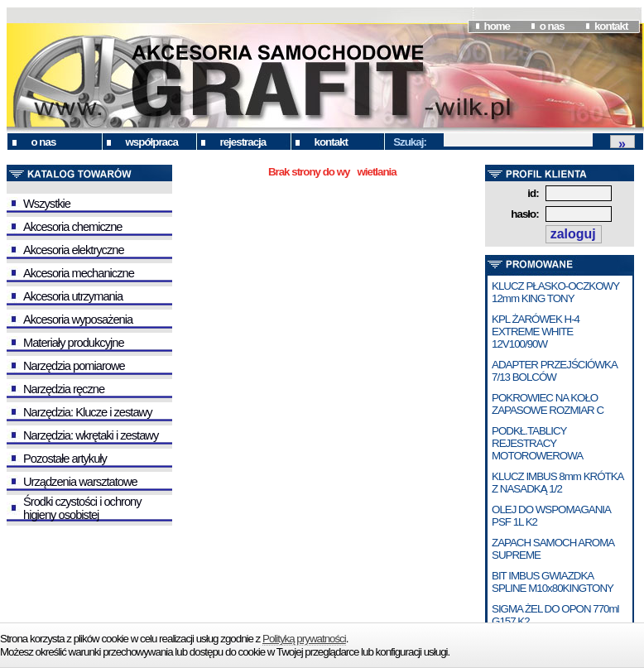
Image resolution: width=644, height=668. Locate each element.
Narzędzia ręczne (64, 389)
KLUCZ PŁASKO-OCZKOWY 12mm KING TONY (555, 292)
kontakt (611, 26)
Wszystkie (47, 204)
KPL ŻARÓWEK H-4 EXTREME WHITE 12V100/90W (536, 332)
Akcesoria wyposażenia (78, 320)
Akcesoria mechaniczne (79, 273)
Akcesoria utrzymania (73, 296)
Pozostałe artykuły (65, 459)
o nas (552, 26)
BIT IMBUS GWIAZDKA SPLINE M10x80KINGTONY (553, 582)
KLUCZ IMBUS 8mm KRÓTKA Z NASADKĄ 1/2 (557, 483)
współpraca (152, 142)
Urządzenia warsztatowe (80, 482)
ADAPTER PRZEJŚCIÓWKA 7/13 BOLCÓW (554, 371)
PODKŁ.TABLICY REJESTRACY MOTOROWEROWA (537, 443)
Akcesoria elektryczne (74, 250)
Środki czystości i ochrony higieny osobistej (82, 508)
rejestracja (243, 142)
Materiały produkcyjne (74, 343)
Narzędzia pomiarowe (74, 366)
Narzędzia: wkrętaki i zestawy (91, 435)
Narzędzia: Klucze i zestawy (87, 412)
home (497, 26)
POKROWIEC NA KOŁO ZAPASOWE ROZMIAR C (548, 404)
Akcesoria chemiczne (72, 227)
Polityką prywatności (304, 639)
